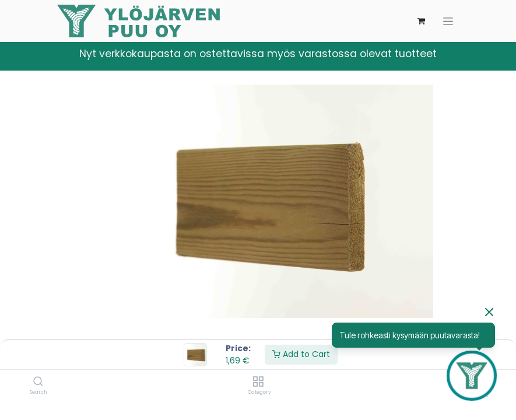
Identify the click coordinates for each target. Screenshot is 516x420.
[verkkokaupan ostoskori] (422, 21)
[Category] (258, 382)
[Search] (38, 382)
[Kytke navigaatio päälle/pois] (448, 21)
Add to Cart (301, 354)
